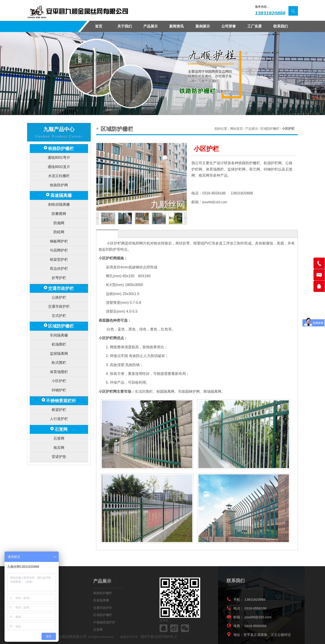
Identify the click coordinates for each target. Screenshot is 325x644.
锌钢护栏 (59, 362)
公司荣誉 (229, 26)
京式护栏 (59, 296)
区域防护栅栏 (61, 305)
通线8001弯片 (59, 156)
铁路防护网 (59, 180)
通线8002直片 (59, 164)
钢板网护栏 (59, 230)
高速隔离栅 (61, 190)
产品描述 (107, 234)
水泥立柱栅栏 (59, 172)
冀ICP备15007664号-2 (147, 637)
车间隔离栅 (59, 313)
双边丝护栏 (59, 254)
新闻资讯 (176, 26)
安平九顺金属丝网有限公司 (61, 637)
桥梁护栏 (59, 379)
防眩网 (59, 222)
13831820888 (270, 13)
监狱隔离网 (59, 329)
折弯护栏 (59, 262)
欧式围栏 (59, 338)
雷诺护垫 (59, 421)
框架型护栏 (59, 246)
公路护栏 (59, 280)
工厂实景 (255, 26)
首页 (99, 26)
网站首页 (237, 129)
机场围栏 (59, 321)
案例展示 (203, 26)
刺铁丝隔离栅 (59, 198)
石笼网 (61, 397)
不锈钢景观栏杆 (61, 371)
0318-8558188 (256, 608)
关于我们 (125, 26)
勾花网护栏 (59, 238)
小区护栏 (59, 354)
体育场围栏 (59, 346)
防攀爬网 (59, 206)
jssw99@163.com (215, 202)
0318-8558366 (256, 626)
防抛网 (59, 214)
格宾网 (59, 413)
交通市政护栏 (61, 272)
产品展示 (151, 26)
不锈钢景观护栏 (104, 622)
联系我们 (281, 26)
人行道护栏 (59, 387)
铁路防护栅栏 (61, 148)
